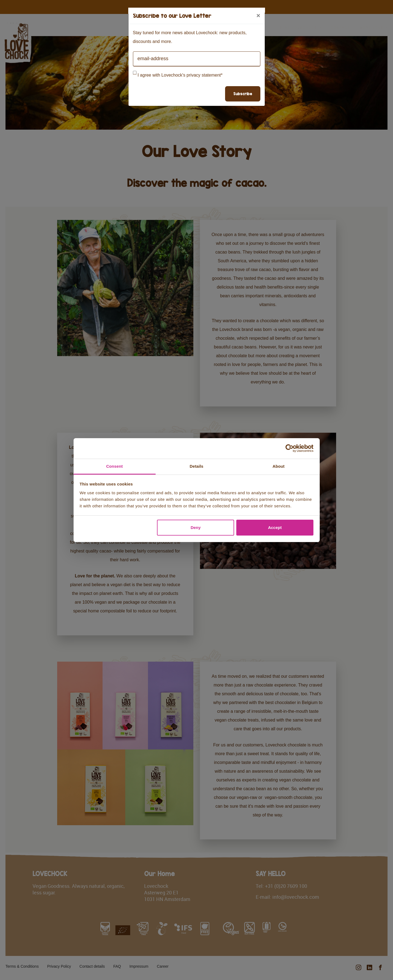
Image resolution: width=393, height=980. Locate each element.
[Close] (258, 16)
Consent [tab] (114, 466)
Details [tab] (197, 466)
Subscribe (243, 94)
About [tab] (279, 466)
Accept (275, 527)
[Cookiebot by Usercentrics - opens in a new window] (289, 448)
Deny (196, 527)
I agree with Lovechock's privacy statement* (180, 75)
